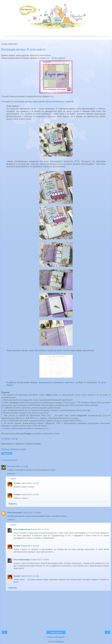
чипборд (79, 382)
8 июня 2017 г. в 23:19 (30, 546)
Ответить (11, 473)
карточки (69, 382)
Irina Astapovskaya (22, 529)
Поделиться (7, 453)
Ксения (17, 483)
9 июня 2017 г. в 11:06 (30, 576)
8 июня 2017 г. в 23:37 (30, 495)
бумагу (34, 382)
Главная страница (56, 632)
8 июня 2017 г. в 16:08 (31, 513)
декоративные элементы (51, 382)
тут (52, 96)
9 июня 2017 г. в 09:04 (40, 560)
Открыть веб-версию (56, 637)
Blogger (61, 641)
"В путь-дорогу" (58, 58)
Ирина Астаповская (55, 102)
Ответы (13, 479)
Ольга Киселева (14, 513)
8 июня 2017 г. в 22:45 (40, 529)
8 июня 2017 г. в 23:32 (30, 483)
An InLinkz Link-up (9, 439)
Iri (8, 466)
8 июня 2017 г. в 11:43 (19, 466)
